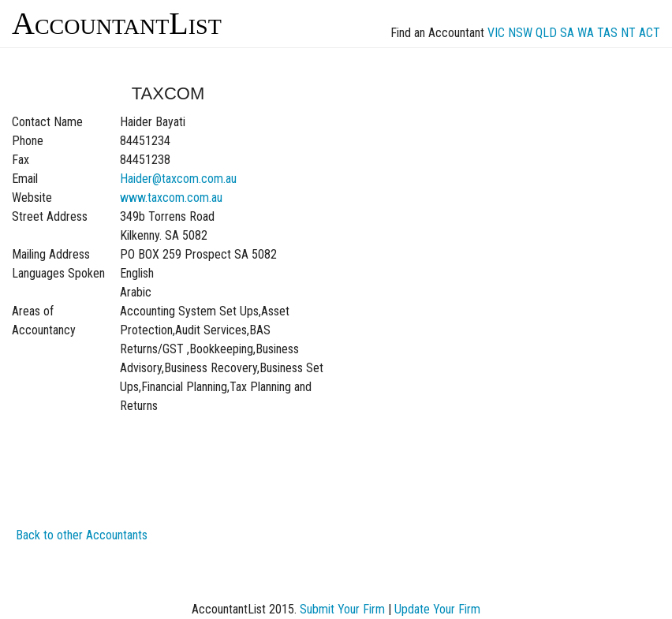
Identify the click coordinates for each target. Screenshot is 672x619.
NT (628, 33)
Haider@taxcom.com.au (178, 179)
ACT (650, 33)
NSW (520, 33)
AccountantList (117, 23)
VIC (496, 33)
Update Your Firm (437, 609)
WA (586, 33)
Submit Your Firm (342, 609)
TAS (607, 33)
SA (567, 33)
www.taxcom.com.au (171, 198)
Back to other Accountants (82, 535)
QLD (546, 33)
